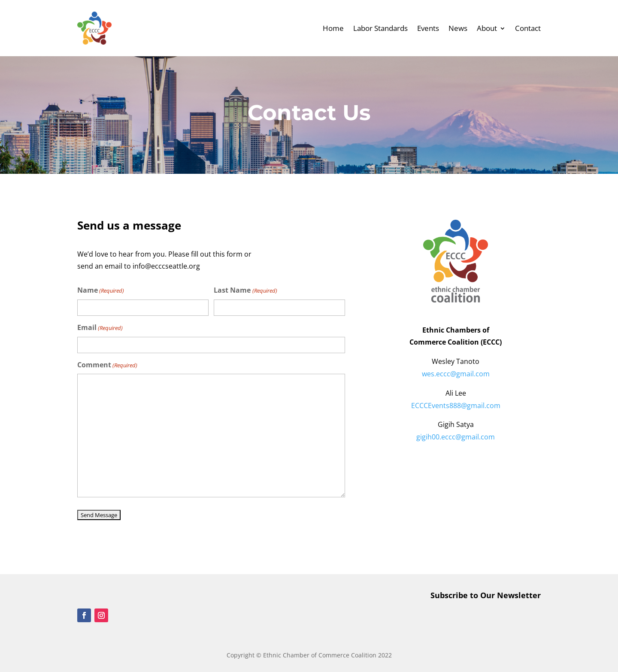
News (458, 28)
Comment (107, 365)
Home (333, 28)
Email (100, 328)
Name (101, 291)
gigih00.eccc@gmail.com (456, 437)
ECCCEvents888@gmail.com (456, 406)
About (487, 28)
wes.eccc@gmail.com (456, 374)
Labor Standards (380, 28)
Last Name (245, 291)
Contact (528, 28)
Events (428, 28)
